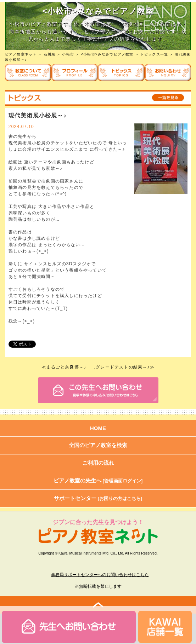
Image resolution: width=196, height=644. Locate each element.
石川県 (50, 54)
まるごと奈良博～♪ (66, 367)
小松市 (68, 54)
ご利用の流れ (98, 463)
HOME (98, 428)
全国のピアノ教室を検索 (98, 445)
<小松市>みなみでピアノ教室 (107, 54)
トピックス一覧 (154, 54)
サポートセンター (98, 498)
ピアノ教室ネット (21, 54)
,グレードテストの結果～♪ (122, 367)
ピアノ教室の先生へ (98, 480)
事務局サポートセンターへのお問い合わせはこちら (100, 575)
